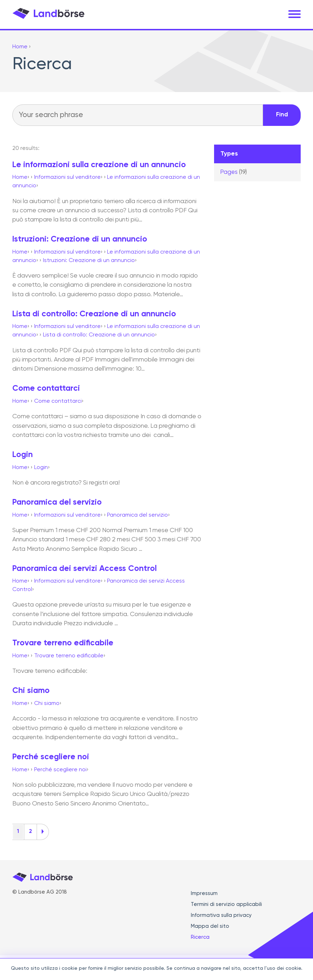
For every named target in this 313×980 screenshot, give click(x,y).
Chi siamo (31, 691)
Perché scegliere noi (51, 757)
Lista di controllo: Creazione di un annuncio (94, 314)
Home (20, 177)
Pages (234, 172)
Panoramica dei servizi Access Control (84, 569)
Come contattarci (46, 388)
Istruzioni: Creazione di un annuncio (80, 239)
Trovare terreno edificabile (63, 643)
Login (23, 455)
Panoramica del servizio (57, 502)
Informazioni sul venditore (67, 177)
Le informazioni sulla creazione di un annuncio (99, 165)
